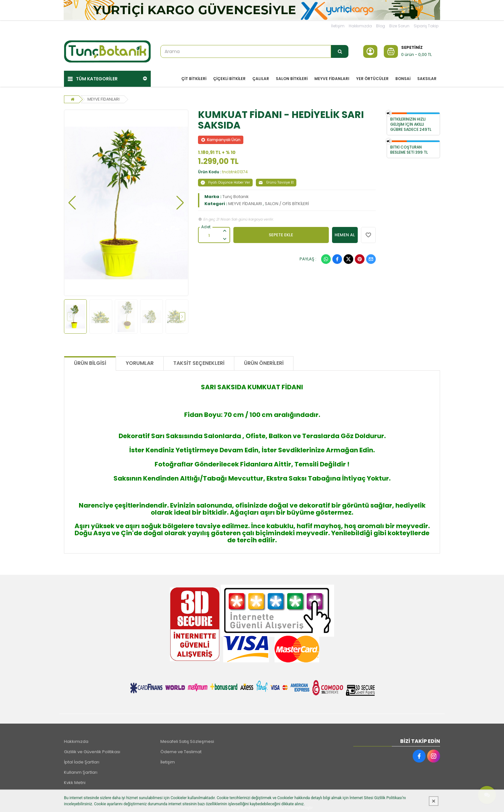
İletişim (338, 26)
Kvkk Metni (75, 780)
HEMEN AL (345, 233)
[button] (72, 201)
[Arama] (340, 51)
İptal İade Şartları (82, 759)
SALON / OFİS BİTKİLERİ (287, 201)
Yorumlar (140, 361)
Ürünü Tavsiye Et (276, 180)
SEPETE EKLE (281, 233)
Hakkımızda (360, 26)
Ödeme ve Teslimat (181, 749)
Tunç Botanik (236, 194)
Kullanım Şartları (81, 770)
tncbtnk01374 (235, 170)
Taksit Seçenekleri (199, 361)
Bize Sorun (399, 26)
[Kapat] (434, 801)
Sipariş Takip (426, 26)
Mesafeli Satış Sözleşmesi (187, 739)
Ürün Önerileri (264, 361)
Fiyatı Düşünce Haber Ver (225, 180)
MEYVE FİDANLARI (105, 97)
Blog (381, 26)
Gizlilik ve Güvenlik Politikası (92, 749)
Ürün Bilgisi (90, 361)
